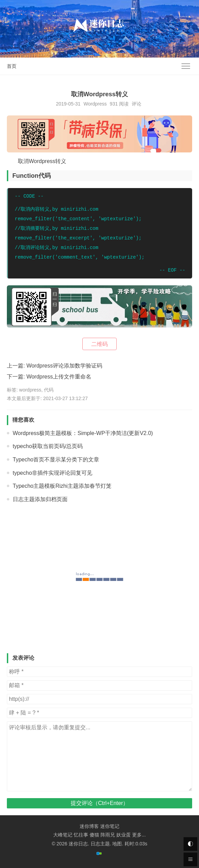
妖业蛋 (124, 835)
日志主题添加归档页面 (40, 499)
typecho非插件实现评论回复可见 (52, 473)
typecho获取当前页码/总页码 (48, 446)
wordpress (30, 390)
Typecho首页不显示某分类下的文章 (56, 460)
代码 (49, 390)
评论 (137, 104)
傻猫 (94, 835)
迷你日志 (78, 844)
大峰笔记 (63, 835)
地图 (117, 844)
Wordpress (95, 104)
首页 (12, 66)
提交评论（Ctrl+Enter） (99, 803)
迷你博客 (89, 826)
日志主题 (100, 844)
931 (114, 104)
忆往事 (81, 835)
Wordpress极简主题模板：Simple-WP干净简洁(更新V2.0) (83, 433)
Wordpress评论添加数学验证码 (64, 366)
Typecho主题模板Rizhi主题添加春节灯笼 (62, 486)
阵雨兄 (108, 835)
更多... (139, 835)
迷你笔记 (110, 826)
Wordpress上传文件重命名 (59, 377)
